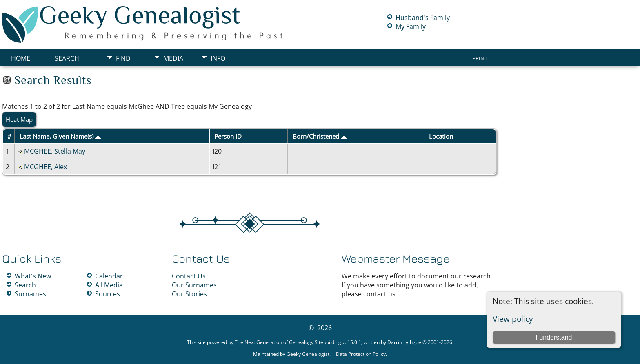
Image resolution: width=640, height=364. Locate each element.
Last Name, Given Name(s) (60, 136)
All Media (109, 285)
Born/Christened (320, 136)
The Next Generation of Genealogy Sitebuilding (288, 342)
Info (218, 58)
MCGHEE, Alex (46, 167)
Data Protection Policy (361, 354)
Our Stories (189, 294)
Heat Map (19, 119)
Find (123, 58)
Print (480, 58)
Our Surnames (194, 285)
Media (173, 58)
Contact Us (189, 276)
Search (67, 58)
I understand (554, 337)
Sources (108, 294)
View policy (513, 319)
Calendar (109, 276)
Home (21, 58)
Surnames (30, 294)
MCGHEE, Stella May (55, 151)
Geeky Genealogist (308, 354)
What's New (33, 276)
